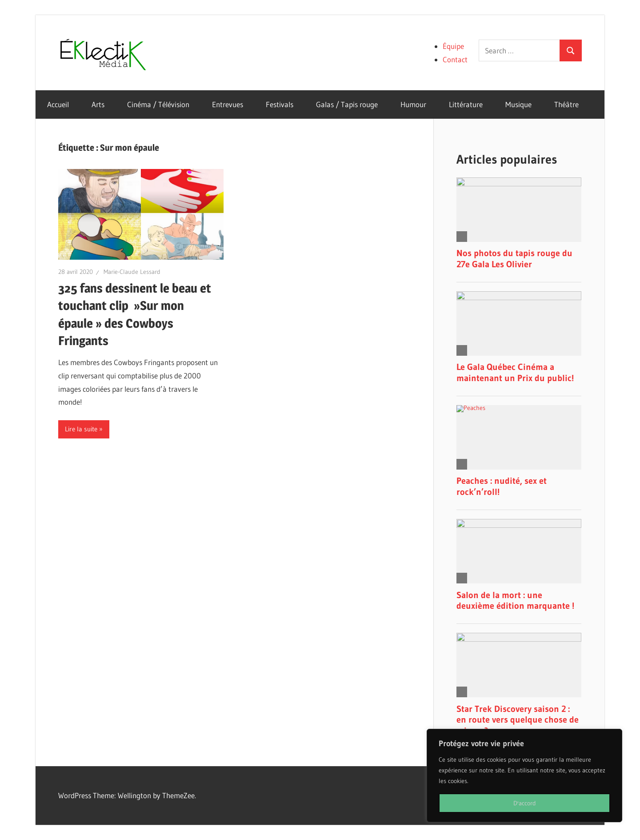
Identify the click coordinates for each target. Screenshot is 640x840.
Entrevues (228, 104)
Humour (413, 104)
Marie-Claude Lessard (132, 272)
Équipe (453, 46)
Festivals (280, 104)
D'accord (525, 803)
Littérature (466, 104)
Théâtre (566, 104)
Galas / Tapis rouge (347, 104)
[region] (524, 776)
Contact (455, 59)
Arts (98, 104)
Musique (518, 104)
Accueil (58, 104)
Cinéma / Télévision (158, 104)
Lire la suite (81, 429)
